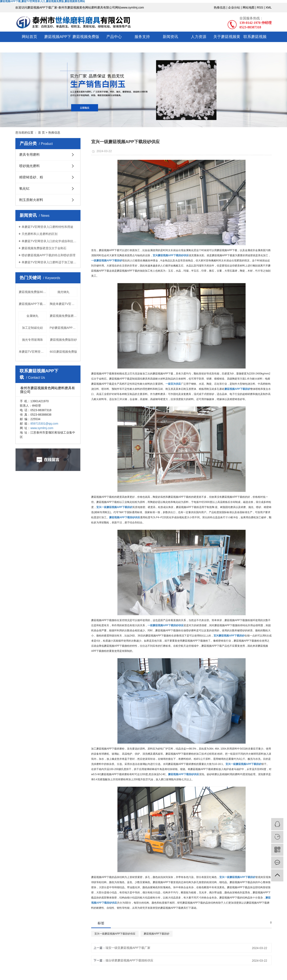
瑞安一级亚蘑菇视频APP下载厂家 (128, 948)
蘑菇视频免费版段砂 (63, 340)
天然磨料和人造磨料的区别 (40, 234)
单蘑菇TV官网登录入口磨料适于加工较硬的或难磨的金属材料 (49, 262)
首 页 (41, 133)
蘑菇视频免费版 (86, 37)
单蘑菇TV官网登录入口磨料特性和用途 (47, 227)
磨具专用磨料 (29, 155)
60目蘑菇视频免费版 (63, 352)
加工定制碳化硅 (32, 328)
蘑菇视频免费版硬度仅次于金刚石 (44, 248)
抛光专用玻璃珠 (32, 340)
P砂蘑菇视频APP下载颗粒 (64, 328)
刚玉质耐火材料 (31, 200)
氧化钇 (24, 189)
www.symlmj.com (42, 428)
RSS (260, 7)
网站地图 (249, 7)
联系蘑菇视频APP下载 (255, 42)
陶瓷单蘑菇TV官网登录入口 (64, 304)
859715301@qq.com (44, 424)
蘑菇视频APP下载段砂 (157, 934)
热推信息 (220, 7)
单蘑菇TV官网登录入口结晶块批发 (33, 352)
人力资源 (199, 37)
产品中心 (114, 37)
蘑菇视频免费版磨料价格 (64, 316)
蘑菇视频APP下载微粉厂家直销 (33, 304)
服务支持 (142, 37)
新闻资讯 (170, 37)
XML (269, 7)
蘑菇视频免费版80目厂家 (33, 292)
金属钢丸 (32, 316)
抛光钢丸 (63, 292)
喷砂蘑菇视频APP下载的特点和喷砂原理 (48, 255)
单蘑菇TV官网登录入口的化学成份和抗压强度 (49, 241)
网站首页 (29, 37)
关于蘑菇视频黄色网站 (227, 42)
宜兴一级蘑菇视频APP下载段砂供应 (115, 934)
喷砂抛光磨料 (29, 166)
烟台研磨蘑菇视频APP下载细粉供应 (129, 960)
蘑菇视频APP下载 (58, 42)
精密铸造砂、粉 (31, 177)
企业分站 (234, 7)
